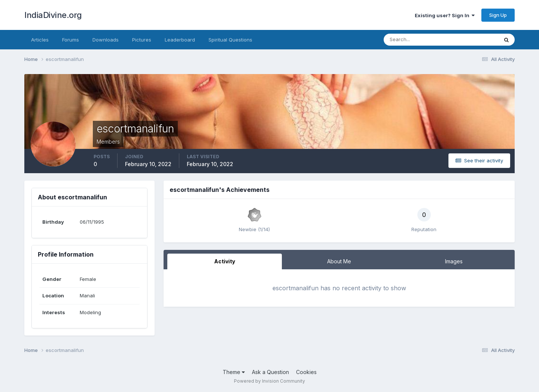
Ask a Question (270, 372)
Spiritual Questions (230, 40)
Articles (40, 40)
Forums (71, 40)
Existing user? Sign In (445, 15)
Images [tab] (454, 261)
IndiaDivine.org (53, 15)
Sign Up (498, 15)
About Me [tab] (339, 261)
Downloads (106, 40)
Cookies (306, 372)
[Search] (417, 40)
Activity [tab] (225, 261)
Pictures (142, 40)
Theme (234, 372)
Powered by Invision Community (269, 381)
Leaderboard (180, 40)
